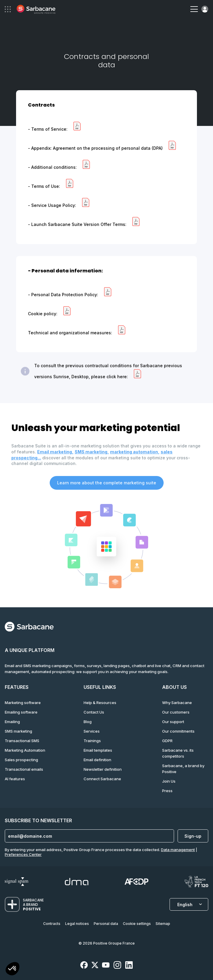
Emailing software (21, 712)
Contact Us (94, 712)
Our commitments (178, 731)
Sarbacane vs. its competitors (178, 753)
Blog (88, 722)
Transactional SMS (22, 741)
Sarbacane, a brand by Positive (183, 769)
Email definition (97, 760)
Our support (173, 722)
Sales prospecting (21, 760)
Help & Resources (100, 703)
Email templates (98, 750)
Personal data (106, 924)
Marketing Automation (25, 750)
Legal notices (77, 924)
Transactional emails (24, 769)
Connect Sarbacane (102, 779)
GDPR (167, 741)
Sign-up (193, 836)
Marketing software (23, 703)
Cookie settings (137, 924)
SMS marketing (18, 731)
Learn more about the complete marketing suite (107, 483)
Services (92, 731)
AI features (15, 779)
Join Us (169, 781)
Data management (178, 850)
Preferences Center (23, 854)
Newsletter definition (103, 769)
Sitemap (163, 924)
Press (167, 791)
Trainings (92, 741)
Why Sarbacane (177, 703)
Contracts (52, 924)
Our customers (176, 712)
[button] (12, 969)
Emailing (12, 722)
